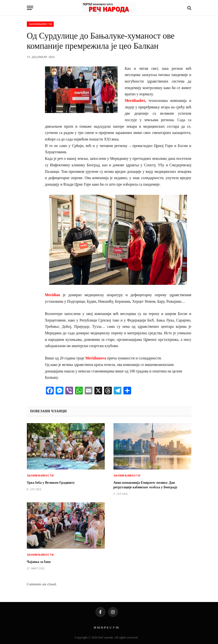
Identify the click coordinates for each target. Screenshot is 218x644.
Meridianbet (135, 101)
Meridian (53, 295)
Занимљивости (40, 24)
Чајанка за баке (39, 562)
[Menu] (30, 8)
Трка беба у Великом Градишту (51, 483)
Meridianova (96, 358)
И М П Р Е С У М (106, 627)
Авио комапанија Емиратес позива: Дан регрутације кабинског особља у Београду (146, 485)
